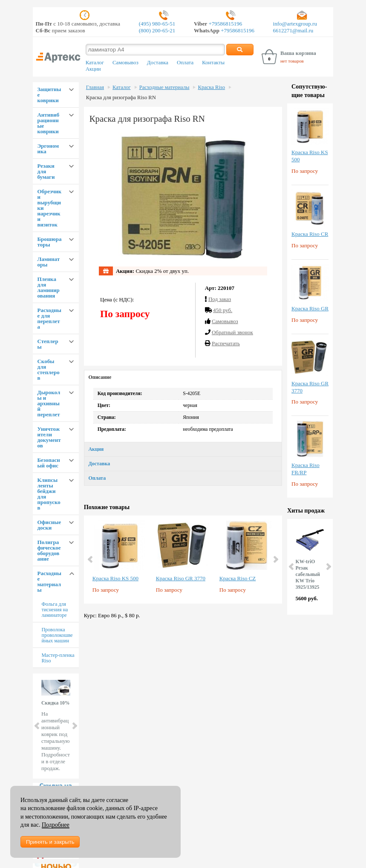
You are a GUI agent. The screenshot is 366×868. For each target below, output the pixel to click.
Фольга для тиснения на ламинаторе (55, 610)
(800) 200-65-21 (157, 30)
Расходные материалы (49, 582)
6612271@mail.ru (293, 30)
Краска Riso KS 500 (115, 578)
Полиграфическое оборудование (49, 550)
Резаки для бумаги (46, 171)
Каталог (95, 63)
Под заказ (220, 299)
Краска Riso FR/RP (305, 469)
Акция (96, 449)
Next (74, 726)
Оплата (185, 63)
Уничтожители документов (49, 437)
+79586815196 (225, 24)
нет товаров (292, 61)
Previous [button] (91, 559)
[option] (120, 560)
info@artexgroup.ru (295, 24)
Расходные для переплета (49, 318)
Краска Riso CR (310, 234)
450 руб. (223, 310)
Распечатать (226, 343)
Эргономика (48, 149)
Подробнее (56, 825)
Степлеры (48, 344)
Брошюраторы (49, 242)
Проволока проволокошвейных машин (57, 635)
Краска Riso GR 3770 (181, 578)
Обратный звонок (232, 332)
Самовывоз (125, 63)
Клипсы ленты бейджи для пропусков (49, 494)
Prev (37, 726)
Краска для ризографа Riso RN (121, 97)
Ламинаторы (48, 262)
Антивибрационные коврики (48, 123)
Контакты (213, 63)
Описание (100, 377)
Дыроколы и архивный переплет (49, 403)
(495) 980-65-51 (157, 24)
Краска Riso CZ (238, 578)
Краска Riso (211, 87)
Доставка (158, 63)
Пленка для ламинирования (48, 287)
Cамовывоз (225, 321)
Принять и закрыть (50, 842)
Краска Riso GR (310, 308)
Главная (95, 87)
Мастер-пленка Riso (58, 658)
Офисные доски (49, 525)
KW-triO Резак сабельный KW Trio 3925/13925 (308, 575)
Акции (93, 69)
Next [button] (275, 559)
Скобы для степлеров (48, 370)
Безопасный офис (48, 463)
